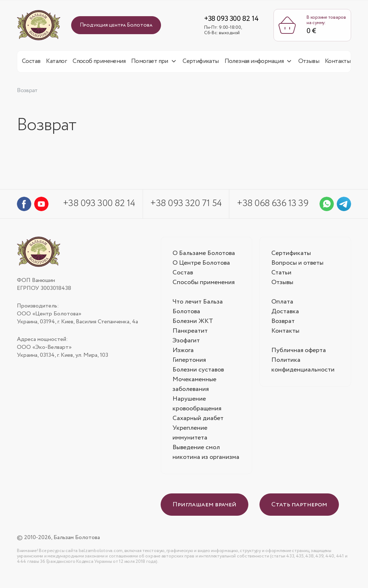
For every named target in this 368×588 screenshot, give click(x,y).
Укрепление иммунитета (190, 435)
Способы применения (204, 284)
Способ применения (99, 63)
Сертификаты (201, 63)
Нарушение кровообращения (197, 406)
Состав (31, 63)
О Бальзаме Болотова (204, 255)
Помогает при (150, 63)
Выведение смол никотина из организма (206, 454)
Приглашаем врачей (204, 507)
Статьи (281, 275)
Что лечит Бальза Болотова (198, 309)
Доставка (285, 314)
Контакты (338, 63)
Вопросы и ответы (297, 265)
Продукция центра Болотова (116, 26)
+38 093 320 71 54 (186, 206)
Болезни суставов (198, 372)
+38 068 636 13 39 (273, 206)
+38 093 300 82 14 (229, 20)
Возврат (283, 323)
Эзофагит (186, 343)
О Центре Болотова (201, 265)
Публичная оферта (299, 352)
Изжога (183, 352)
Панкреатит (190, 333)
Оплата (282, 304)
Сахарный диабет (198, 420)
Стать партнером (299, 507)
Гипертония (189, 362)
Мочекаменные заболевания (194, 386)
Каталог (56, 63)
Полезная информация (254, 63)
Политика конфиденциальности (303, 367)
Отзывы (309, 63)
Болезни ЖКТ (193, 323)
